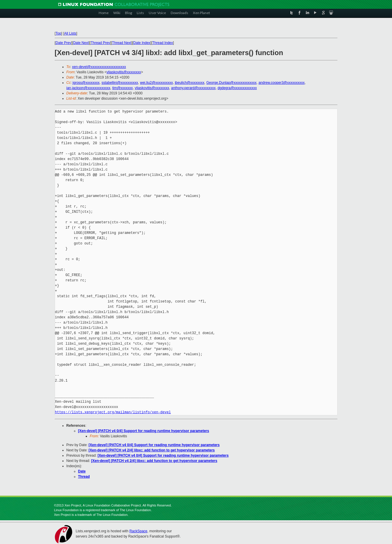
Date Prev (63, 43)
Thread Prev (100, 43)
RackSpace (138, 531)
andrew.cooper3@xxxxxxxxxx (282, 83)
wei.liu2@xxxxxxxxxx (156, 83)
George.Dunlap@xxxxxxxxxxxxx (232, 83)
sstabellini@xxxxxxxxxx (120, 83)
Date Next (81, 43)
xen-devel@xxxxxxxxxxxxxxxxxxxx (99, 67)
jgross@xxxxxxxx (86, 83)
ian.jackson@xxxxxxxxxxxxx (88, 88)
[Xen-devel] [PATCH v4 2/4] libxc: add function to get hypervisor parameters (152, 450)
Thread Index (163, 43)
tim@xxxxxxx (122, 88)
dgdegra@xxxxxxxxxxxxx (237, 88)
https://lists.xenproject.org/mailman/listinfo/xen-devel (113, 412)
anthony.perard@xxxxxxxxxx (193, 88)
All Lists (70, 33)
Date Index (142, 43)
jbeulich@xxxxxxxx (190, 83)
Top (58, 33)
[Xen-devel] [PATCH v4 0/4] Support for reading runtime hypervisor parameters (144, 431)
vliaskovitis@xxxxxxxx (124, 72)
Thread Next (122, 43)
